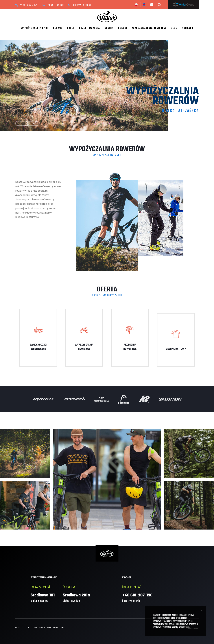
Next (33, 123)
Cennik (109, 28)
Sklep (71, 28)
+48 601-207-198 (55, 5)
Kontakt (188, 28)
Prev (21, 123)
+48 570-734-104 (29, 5)
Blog (174, 28)
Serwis (58, 28)
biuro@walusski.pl (82, 5)
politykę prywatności (180, 627)
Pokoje (123, 28)
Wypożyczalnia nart (35, 28)
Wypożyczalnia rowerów (149, 28)
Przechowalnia (90, 28)
